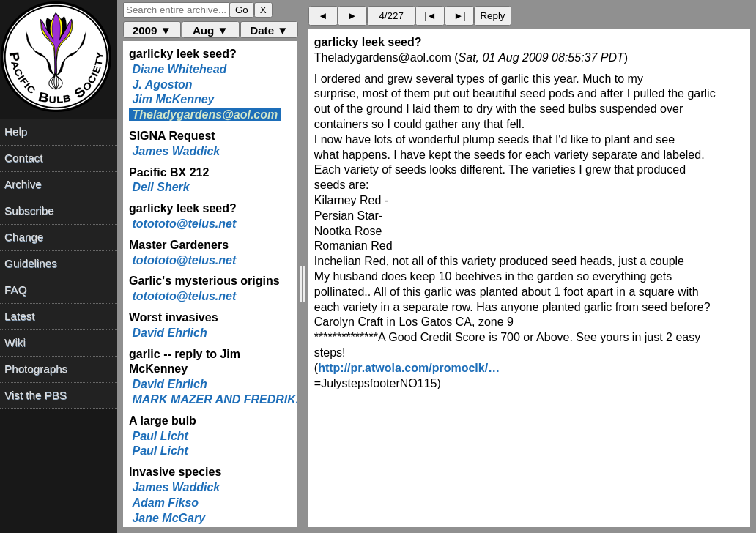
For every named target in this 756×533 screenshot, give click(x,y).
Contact (23, 158)
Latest (19, 316)
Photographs (36, 369)
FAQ (15, 290)
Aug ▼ (211, 30)
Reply (492, 16)
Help (16, 131)
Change (24, 237)
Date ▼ (269, 30)
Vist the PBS (36, 395)
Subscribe (29, 210)
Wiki (15, 342)
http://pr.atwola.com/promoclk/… (409, 368)
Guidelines (31, 263)
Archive (23, 184)
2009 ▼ (152, 30)
